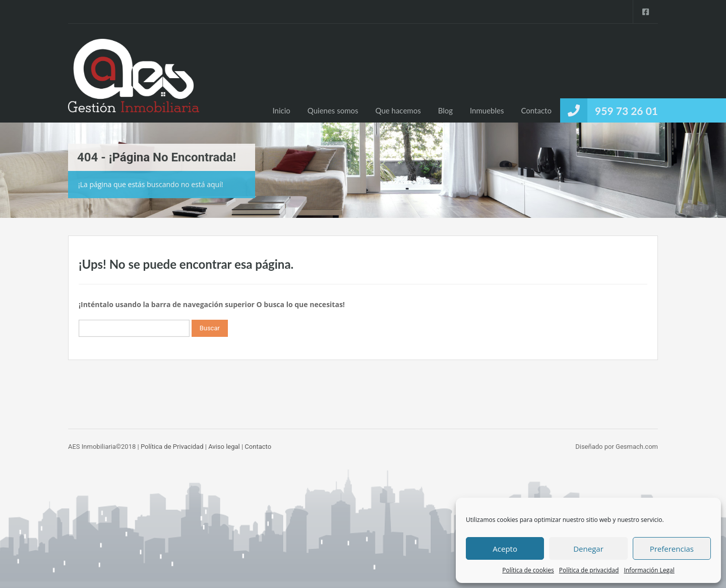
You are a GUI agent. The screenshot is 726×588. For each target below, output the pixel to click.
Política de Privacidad (172, 447)
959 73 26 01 (626, 111)
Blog (445, 110)
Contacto (536, 110)
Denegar (588, 549)
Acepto (505, 549)
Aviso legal (224, 447)
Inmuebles (487, 110)
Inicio (281, 110)
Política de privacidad (589, 570)
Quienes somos (333, 110)
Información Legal (649, 570)
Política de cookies (528, 570)
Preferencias (672, 549)
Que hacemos (398, 110)
